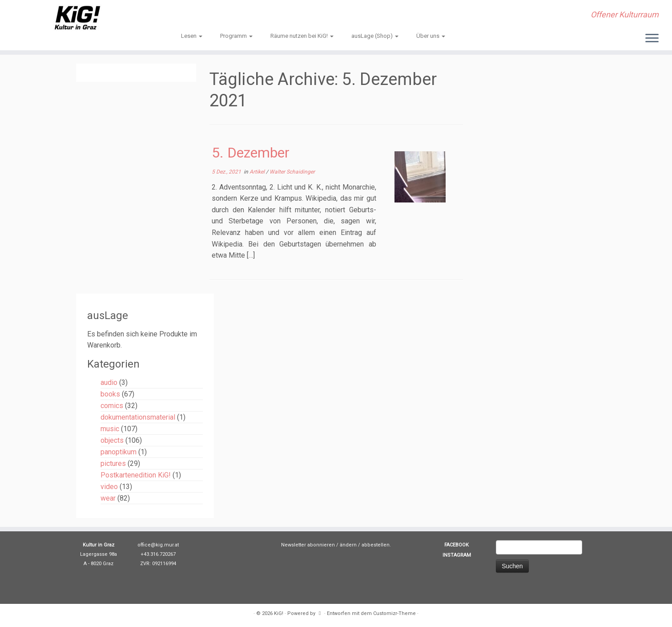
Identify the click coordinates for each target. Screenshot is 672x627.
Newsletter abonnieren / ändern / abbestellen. (336, 545)
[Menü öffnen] (652, 39)
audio (109, 382)
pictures (113, 463)
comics (112, 406)
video (109, 487)
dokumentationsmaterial (138, 417)
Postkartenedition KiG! (136, 475)
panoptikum (119, 452)
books (110, 394)
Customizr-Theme (394, 613)
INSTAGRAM (457, 555)
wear (108, 498)
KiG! (279, 613)
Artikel (258, 172)
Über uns (431, 36)
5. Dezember (251, 153)
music (110, 429)
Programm (236, 36)
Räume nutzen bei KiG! (302, 36)
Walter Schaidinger (292, 172)
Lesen (192, 36)
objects (112, 440)
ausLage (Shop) (375, 36)
